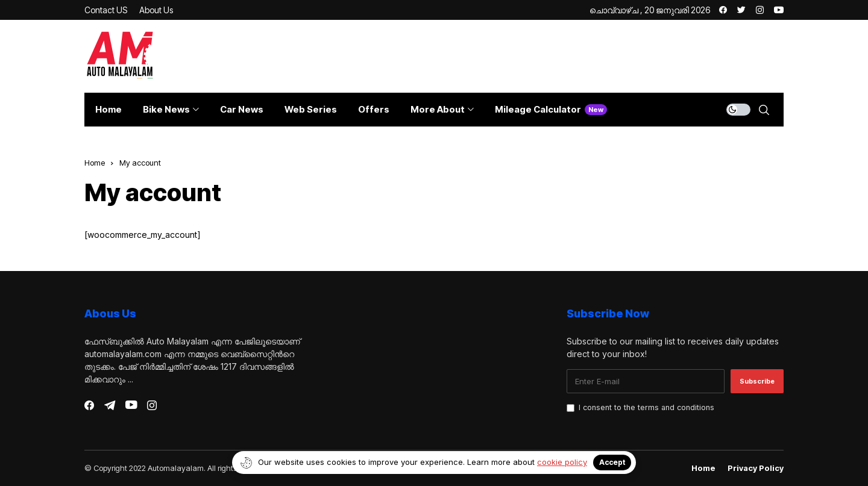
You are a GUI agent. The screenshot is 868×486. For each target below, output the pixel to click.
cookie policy (562, 462)
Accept (612, 462)
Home (95, 163)
